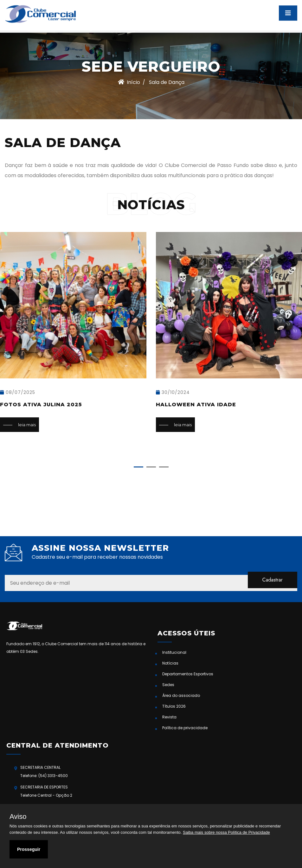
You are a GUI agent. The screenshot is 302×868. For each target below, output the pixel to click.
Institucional (174, 652)
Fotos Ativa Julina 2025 (41, 405)
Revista (169, 717)
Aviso (18, 817)
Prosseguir (29, 849)
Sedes (168, 685)
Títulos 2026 (174, 706)
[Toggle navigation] (288, 10)
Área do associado (181, 695)
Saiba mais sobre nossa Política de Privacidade (226, 832)
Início (129, 82)
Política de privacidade (185, 728)
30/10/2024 (173, 392)
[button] (138, 467)
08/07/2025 (18, 392)
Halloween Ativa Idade (196, 405)
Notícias (170, 663)
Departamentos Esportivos (188, 674)
